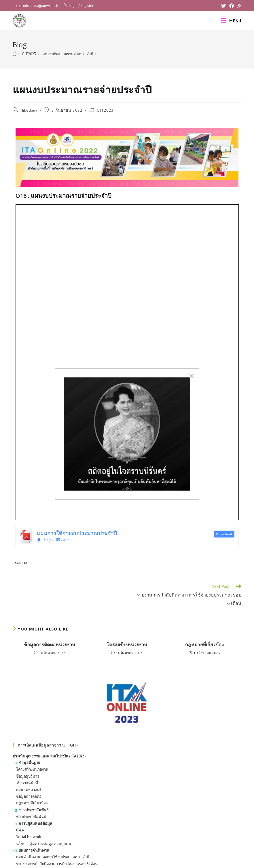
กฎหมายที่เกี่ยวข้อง (204, 645)
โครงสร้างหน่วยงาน (127, 645)
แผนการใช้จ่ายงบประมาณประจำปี (77, 533)
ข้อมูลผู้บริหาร (26, 776)
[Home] (15, 54)
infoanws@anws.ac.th (41, 6)
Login (73, 6)
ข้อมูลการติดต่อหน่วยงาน (50, 645)
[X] (223, 6)
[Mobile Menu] (231, 21)
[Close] (192, 376)
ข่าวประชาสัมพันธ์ (29, 817)
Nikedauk (29, 110)
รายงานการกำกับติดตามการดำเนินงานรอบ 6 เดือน (55, 864)
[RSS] (238, 6)
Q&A (18, 830)
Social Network (27, 837)
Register (87, 6)
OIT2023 (105, 110)
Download (224, 534)
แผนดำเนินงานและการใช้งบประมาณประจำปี (51, 857)
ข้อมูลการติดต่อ (27, 796)
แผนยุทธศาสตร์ (27, 790)
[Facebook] (232, 6)
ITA (25, 563)
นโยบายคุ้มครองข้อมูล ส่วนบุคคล (42, 844)
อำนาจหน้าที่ (25, 783)
